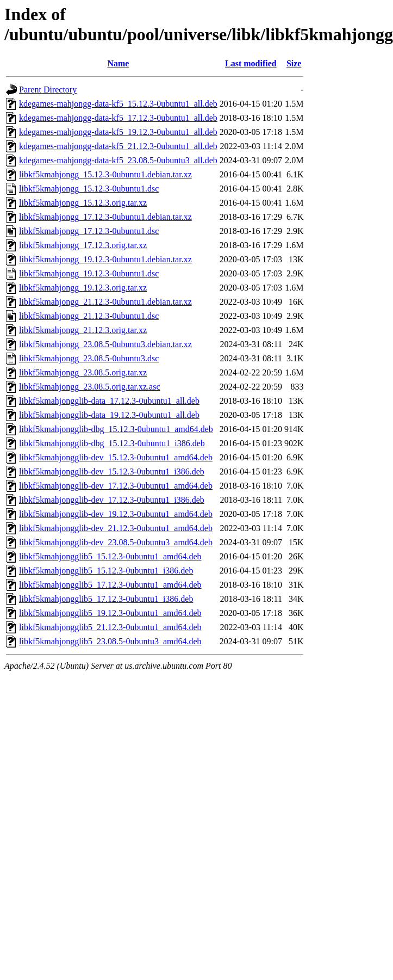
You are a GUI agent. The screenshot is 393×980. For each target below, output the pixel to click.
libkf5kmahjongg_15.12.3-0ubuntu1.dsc (89, 189)
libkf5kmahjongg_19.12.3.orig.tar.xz (83, 288)
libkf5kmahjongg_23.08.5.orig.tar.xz (83, 372)
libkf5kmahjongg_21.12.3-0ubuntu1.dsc (89, 316)
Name (118, 63)
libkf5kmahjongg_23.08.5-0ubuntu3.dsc (89, 358)
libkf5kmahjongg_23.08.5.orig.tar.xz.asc (90, 387)
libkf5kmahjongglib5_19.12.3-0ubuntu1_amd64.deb (110, 613)
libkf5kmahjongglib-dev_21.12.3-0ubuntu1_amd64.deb (116, 528)
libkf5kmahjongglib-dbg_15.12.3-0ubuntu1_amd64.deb (116, 429)
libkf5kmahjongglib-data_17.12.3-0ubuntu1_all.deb (109, 401)
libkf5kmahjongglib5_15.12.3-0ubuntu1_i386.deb (106, 571)
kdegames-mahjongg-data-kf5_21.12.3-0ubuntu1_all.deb (118, 146)
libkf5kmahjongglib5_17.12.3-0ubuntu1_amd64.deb (110, 585)
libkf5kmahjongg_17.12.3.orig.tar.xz (83, 245)
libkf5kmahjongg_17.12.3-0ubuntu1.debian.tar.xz (105, 217)
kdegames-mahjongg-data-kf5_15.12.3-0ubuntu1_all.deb (118, 104)
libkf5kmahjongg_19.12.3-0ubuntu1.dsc (89, 273)
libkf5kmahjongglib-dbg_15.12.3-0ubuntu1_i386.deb (112, 443)
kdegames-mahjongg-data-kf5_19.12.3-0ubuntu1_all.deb (118, 132)
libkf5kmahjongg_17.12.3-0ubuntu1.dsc (89, 231)
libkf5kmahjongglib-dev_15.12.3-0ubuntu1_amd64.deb (116, 457)
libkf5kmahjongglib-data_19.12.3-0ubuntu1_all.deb (109, 415)
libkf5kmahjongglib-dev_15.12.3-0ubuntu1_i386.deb (112, 471)
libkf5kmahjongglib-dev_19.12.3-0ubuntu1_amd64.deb (116, 514)
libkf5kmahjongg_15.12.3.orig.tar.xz (83, 203)
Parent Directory (48, 90)
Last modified (251, 63)
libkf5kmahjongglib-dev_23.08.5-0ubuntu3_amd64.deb (116, 542)
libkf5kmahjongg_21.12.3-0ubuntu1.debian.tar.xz (105, 302)
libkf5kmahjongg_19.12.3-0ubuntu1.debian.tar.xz (105, 259)
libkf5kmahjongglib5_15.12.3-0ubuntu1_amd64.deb (110, 556)
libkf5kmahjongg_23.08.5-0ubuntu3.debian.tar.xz (105, 344)
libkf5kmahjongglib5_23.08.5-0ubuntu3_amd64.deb (110, 641)
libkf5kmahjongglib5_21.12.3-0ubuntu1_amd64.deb (110, 627)
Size (294, 63)
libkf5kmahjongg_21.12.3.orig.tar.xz (83, 330)
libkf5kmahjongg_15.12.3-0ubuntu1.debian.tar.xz (105, 174)
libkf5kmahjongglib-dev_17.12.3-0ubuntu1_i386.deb (112, 500)
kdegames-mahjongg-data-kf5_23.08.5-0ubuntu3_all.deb (118, 160)
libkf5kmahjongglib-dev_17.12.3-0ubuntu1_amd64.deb (116, 486)
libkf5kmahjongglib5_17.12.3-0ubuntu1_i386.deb (106, 599)
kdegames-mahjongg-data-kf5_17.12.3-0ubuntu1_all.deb (118, 118)
